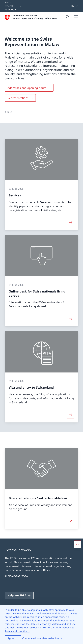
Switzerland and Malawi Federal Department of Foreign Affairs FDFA (35, 17)
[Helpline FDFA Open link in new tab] (19, 595)
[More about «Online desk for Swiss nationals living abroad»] (71, 319)
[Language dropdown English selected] (74, 6)
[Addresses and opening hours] (29, 88)
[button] (77, 544)
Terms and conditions (17, 631)
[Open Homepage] (31, 17)
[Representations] (20, 98)
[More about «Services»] (71, 223)
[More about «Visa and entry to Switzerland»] (71, 415)
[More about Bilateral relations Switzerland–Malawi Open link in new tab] (71, 521)
